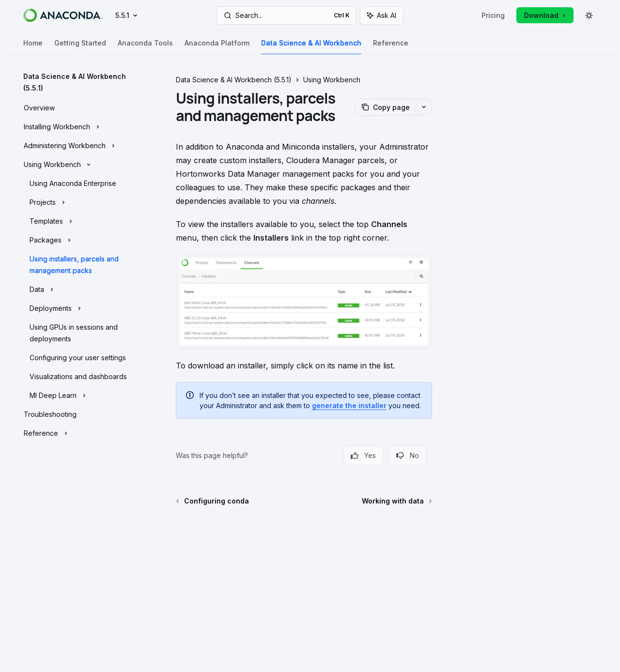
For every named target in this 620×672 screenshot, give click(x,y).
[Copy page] (385, 107)
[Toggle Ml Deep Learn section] (77, 395)
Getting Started (80, 47)
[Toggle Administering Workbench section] (77, 145)
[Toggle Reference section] (77, 432)
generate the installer (349, 405)
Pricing (493, 15)
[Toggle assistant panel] (382, 15)
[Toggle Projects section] (77, 201)
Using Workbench (332, 80)
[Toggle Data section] (77, 289)
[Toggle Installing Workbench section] (77, 126)
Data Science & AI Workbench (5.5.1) (234, 80)
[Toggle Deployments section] (77, 307)
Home (33, 47)
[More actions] (424, 107)
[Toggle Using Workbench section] (77, 164)
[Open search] (286, 15)
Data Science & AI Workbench (311, 47)
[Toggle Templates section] (77, 220)
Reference (391, 47)
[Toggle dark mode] (589, 15)
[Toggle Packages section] (77, 239)
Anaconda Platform (217, 47)
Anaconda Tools (145, 47)
